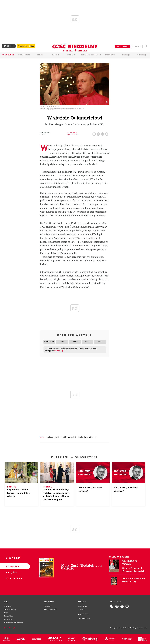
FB (99, 133)
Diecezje (126, 55)
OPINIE (40, 55)
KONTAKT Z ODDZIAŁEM (91, 55)
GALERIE (56, 55)
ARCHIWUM (72, 55)
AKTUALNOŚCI (24, 55)
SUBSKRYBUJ (123, 47)
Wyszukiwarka (146, 46)
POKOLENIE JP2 (92, 437)
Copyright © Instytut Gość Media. (120, 628)
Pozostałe (11, 578)
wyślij (107, 133)
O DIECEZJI (142, 55)
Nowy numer (8, 55)
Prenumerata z (26, 46)
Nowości (11, 566)
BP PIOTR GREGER (51, 437)
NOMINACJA (82, 437)
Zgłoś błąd (10, 628)
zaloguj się (137, 47)
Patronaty (110, 55)
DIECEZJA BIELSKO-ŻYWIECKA (67, 437)
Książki (11, 572)
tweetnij (103, 133)
